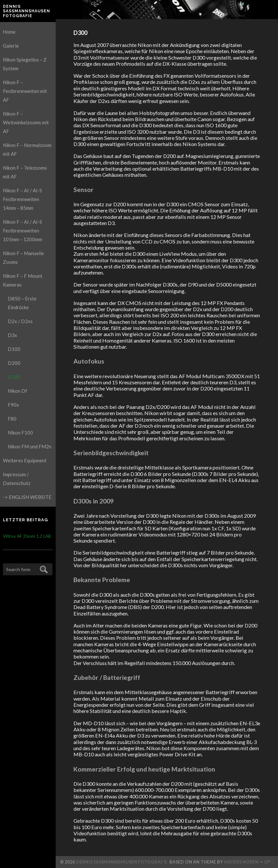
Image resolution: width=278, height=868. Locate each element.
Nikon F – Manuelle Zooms (23, 258)
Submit (43, 569)
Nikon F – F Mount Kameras (23, 280)
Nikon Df (17, 391)
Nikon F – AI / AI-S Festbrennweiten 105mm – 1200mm (22, 231)
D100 (14, 349)
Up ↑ (269, 862)
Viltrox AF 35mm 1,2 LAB (27, 536)
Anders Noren (241, 862)
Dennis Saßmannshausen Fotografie (27, 11)
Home (9, 32)
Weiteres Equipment (25, 460)
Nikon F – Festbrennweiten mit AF (25, 91)
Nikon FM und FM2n (30, 446)
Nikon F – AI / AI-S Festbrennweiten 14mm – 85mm (22, 199)
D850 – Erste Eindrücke (22, 303)
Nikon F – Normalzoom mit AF (27, 149)
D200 (14, 363)
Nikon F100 (20, 433)
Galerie (11, 46)
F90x (13, 405)
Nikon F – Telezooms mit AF (25, 172)
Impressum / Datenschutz (17, 479)
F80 (12, 419)
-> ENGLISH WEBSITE (27, 497)
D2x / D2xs (20, 321)
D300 (14, 377)
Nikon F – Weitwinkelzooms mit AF (26, 122)
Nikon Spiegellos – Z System (25, 64)
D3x (12, 335)
